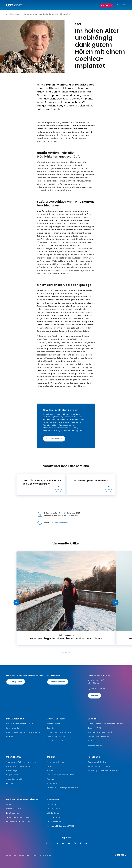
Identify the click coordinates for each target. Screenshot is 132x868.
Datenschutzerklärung (42, 855)
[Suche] (118, 5)
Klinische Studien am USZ (99, 766)
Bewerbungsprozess (56, 737)
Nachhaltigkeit (13, 771)
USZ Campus (53, 805)
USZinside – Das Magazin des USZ (62, 788)
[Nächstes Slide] (115, 603)
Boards (9, 737)
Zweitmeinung (13, 813)
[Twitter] (52, 844)
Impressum (11, 855)
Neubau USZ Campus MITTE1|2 (61, 826)
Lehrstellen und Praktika (99, 737)
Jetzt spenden (16, 682)
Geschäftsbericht (14, 779)
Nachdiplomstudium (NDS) (100, 732)
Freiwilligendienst (55, 741)
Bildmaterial (53, 783)
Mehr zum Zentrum (54, 439)
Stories (50, 771)
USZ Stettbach (53, 817)
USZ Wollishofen (54, 822)
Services (10, 805)
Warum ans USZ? (14, 809)
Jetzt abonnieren (58, 682)
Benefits (51, 728)
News (50, 766)
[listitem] (41, 485)
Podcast (51, 779)
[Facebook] (46, 844)
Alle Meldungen (13, 14)
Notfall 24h (106, 5)
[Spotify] (86, 844)
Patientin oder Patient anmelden (21, 724)
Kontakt (94, 696)
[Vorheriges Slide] (16, 603)
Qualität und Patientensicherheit (21, 762)
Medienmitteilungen (56, 762)
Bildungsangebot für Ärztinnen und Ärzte (106, 724)
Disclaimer (24, 855)
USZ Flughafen (53, 809)
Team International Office (18, 817)
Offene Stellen (54, 724)
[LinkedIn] (63, 844)
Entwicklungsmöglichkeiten (59, 732)
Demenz (58, 242)
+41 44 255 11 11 (98, 688)
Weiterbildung (94, 741)
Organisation (12, 775)
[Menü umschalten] (124, 5)
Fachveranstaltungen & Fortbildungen (23, 732)
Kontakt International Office (19, 822)
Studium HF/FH (94, 728)
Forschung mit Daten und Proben (103, 771)
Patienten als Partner (97, 762)
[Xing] (57, 844)
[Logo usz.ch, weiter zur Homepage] (14, 5)
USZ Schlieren (53, 813)
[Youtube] (69, 844)
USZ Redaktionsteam (59, 523)
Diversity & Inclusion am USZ (19, 766)
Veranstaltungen (95, 745)
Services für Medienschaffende (61, 775)
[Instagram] (75, 844)
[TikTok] (80, 844)
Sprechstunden (13, 728)
